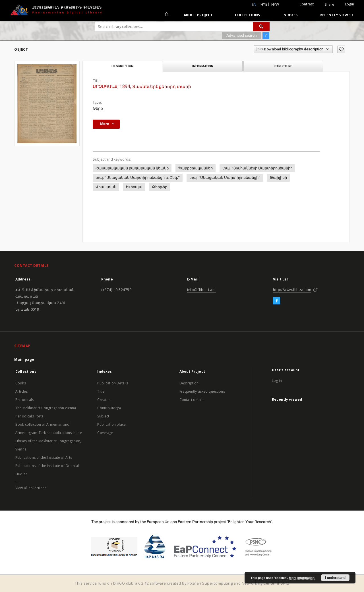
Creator (104, 400)
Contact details (192, 400)
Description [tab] (122, 66)
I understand (335, 578)
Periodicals (25, 400)
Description (189, 383)
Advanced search (242, 35)
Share (329, 5)
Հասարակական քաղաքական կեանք (132, 168)
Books (21, 383)
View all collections (31, 488)
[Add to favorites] (341, 49)
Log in (277, 381)
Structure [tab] (283, 66)
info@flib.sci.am (201, 290)
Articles (21, 391)
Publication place (111, 424)
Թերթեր (160, 187)
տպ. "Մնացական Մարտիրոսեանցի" (225, 178)
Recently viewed (336, 15)
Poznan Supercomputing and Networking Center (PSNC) (238, 583)
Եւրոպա (134, 187)
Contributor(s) (109, 408)
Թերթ (98, 108)
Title (101, 391)
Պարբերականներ (196, 168)
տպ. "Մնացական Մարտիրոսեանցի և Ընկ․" (138, 178)
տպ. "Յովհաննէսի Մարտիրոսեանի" (257, 168)
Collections (248, 15)
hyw (275, 4)
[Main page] (166, 15)
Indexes (290, 15)
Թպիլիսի (278, 178)
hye (264, 4)
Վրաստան (106, 187)
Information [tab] (203, 66)
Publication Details (113, 383)
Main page (24, 359)
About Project (198, 15)
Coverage (105, 433)
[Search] (261, 26)
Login (349, 4)
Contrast (307, 4)
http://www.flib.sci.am (292, 290)
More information (302, 578)
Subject (103, 416)
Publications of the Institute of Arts (44, 457)
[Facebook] (277, 301)
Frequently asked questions (202, 391)
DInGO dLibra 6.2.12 (131, 583)
